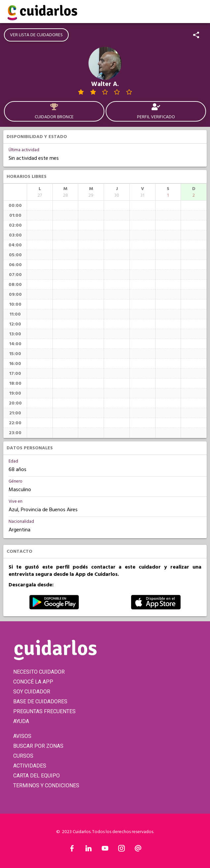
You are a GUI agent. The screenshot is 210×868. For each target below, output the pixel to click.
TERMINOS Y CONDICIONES (46, 785)
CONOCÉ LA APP (33, 682)
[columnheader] (40, 192)
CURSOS (23, 756)
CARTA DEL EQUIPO (36, 776)
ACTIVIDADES (30, 766)
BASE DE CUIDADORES (40, 701)
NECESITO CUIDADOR (39, 672)
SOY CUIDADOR (32, 692)
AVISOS (22, 736)
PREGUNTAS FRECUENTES (44, 711)
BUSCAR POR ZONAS (38, 746)
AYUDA (21, 721)
